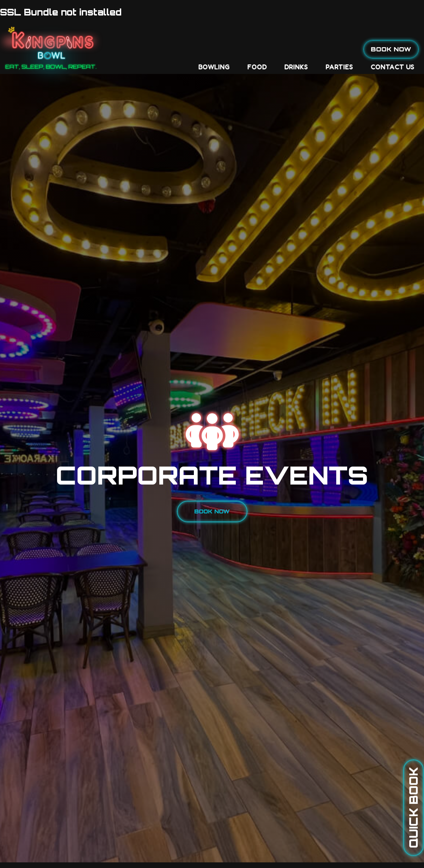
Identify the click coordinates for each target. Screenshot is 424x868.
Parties (241, 49)
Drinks (198, 49)
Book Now (391, 49)
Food (159, 49)
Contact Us (295, 49)
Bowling (116, 49)
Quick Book (413, 808)
